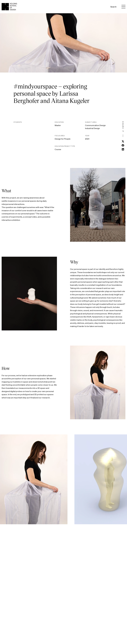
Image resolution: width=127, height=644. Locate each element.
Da (101, 7)
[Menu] (123, 7)
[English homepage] (9, 7)
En (104, 7)
